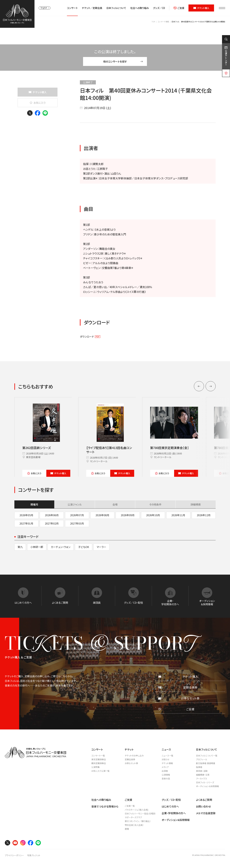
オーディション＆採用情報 (207, 786)
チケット (58, 473)
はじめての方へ (170, 806)
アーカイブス (202, 779)
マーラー (101, 547)
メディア (165, 767)
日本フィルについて (116, 8)
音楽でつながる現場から (105, 806)
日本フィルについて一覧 (207, 756)
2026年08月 (102, 515)
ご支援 (179, 8)
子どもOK (84, 547)
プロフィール (202, 759)
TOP (153, 22)
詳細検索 (196, 504)
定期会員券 (130, 759)
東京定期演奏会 (99, 759)
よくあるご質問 (204, 800)
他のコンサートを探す (123, 61)
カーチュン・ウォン (61, 547)
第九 (20, 547)
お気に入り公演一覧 (100, 771)
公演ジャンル (75, 504)
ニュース (166, 749)
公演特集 (96, 767)
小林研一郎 (37, 547)
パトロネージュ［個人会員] (136, 810)
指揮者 (199, 767)
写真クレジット (34, 855)
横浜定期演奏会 (99, 763)
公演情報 (166, 775)
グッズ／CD (159, 8)
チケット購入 (201, 8)
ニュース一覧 (167, 756)
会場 (115, 504)
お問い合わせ (203, 806)
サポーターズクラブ (133, 817)
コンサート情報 (163, 22)
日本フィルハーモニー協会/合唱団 (140, 813)
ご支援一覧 (130, 806)
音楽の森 (166, 779)
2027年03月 (77, 523)
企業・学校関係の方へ (174, 813)
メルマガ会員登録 (206, 813)
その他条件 (155, 504)
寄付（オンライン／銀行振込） (138, 821)
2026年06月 (52, 515)
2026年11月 (178, 515)
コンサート (72, 8)
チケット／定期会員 (92, 8)
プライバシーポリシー (14, 855)
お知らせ (166, 759)
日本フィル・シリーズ (205, 782)
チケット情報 (167, 763)
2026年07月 (77, 515)
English (44, 8)
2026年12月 (204, 515)
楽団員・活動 (202, 771)
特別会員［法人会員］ (134, 825)
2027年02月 (52, 523)
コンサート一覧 (98, 756)
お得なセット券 (131, 763)
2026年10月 (153, 515)
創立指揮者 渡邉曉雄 (206, 763)
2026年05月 (26, 515)
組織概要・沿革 (203, 775)
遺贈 (127, 829)
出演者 (165, 771)
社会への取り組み (140, 8)
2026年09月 (128, 515)
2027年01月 (26, 523)
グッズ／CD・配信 (171, 800)
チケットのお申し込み (134, 756)
